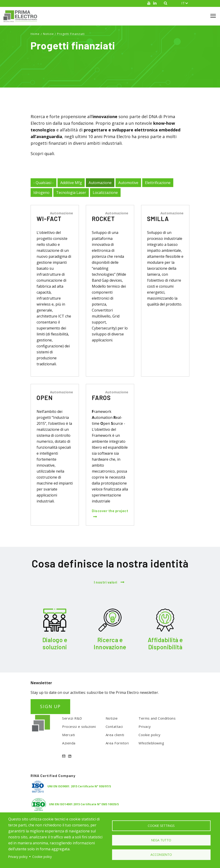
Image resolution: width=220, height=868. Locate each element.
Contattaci (114, 726)
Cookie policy (150, 735)
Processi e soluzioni (79, 726)
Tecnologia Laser (71, 193)
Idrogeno (41, 193)
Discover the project (110, 511)
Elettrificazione (158, 183)
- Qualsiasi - (43, 183)
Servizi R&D (72, 718)
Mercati (69, 735)
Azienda (69, 743)
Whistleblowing (151, 743)
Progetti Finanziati (71, 34)
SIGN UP (50, 706)
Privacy (145, 726)
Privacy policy (18, 857)
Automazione (100, 183)
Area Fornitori (117, 743)
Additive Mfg (71, 183)
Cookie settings (161, 825)
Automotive (128, 183)
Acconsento (161, 855)
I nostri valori (106, 582)
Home (35, 34)
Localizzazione (105, 193)
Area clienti (115, 735)
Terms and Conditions (157, 718)
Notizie (48, 34)
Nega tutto (161, 840)
